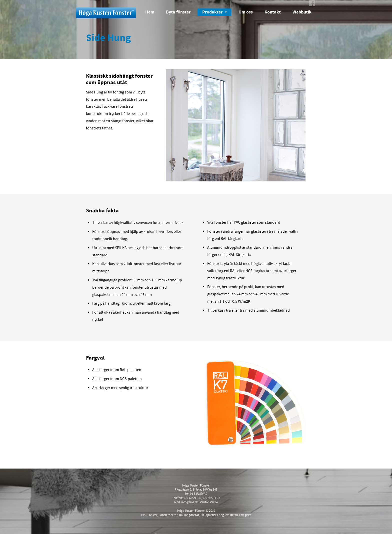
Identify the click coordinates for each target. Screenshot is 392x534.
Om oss (246, 12)
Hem (150, 12)
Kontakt (273, 12)
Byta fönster (178, 12)
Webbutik (302, 12)
